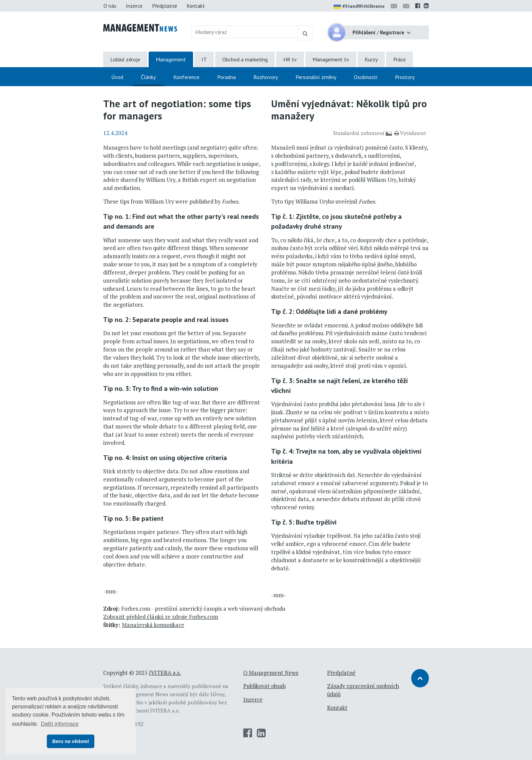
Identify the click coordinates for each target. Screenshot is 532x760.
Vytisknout (410, 133)
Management (171, 59)
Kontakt (196, 6)
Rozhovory (266, 77)
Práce (400, 59)
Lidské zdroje (125, 59)
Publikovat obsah (264, 686)
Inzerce (134, 6)
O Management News (271, 673)
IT (204, 59)
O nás (110, 6)
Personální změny (316, 77)
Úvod (117, 77)
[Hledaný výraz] (245, 32)
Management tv (331, 59)
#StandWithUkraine (359, 7)
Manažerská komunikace (153, 625)
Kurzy (371, 59)
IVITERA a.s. (165, 673)
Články (148, 77)
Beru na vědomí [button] (71, 741)
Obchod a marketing (245, 59)
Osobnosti (366, 77)
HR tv (290, 59)
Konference (186, 77)
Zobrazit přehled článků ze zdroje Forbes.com (161, 617)
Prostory (405, 77)
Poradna (226, 77)
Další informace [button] (60, 724)
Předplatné (165, 6)
